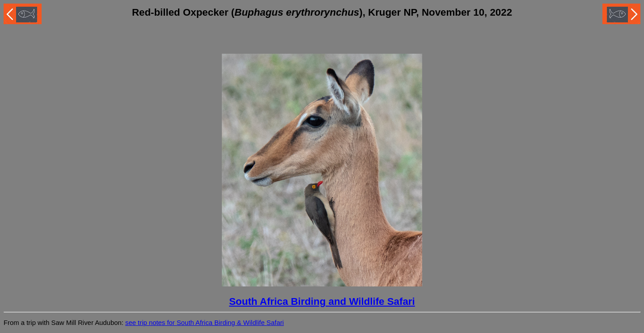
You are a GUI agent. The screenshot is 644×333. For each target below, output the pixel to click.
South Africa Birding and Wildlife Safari (322, 301)
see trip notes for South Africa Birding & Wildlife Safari (205, 323)
